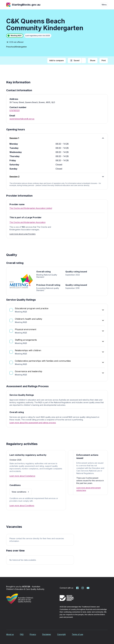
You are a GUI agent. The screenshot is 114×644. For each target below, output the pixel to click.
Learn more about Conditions (22, 506)
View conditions (21, 492)
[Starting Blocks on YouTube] (88, 588)
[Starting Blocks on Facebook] (77, 588)
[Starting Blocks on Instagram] (83, 588)
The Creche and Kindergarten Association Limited (31, 208)
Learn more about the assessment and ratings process (33, 423)
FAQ (22, 634)
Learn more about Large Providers (23, 234)
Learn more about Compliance (22, 476)
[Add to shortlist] (84, 61)
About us (10, 634)
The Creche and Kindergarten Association (27, 222)
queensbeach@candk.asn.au (22, 119)
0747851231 (15, 110)
